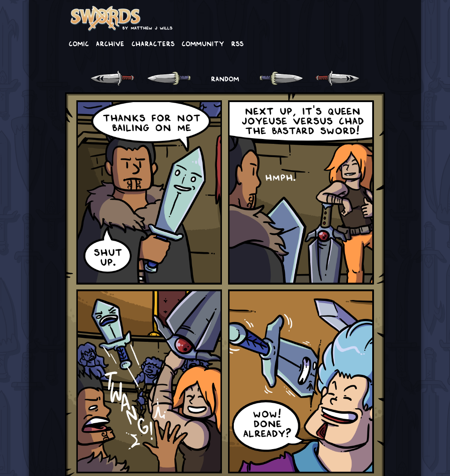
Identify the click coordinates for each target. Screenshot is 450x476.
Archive (110, 43)
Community (203, 43)
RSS (237, 43)
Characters (153, 43)
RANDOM (225, 78)
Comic (79, 43)
